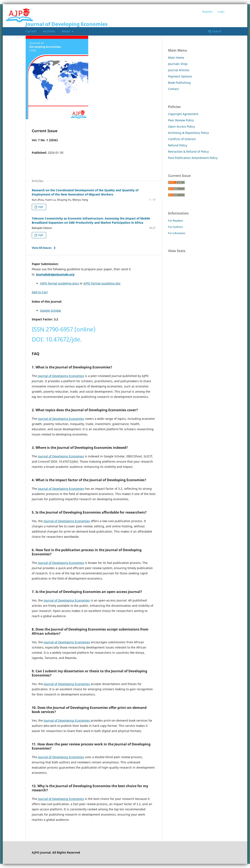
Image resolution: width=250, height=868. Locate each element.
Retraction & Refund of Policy (188, 152)
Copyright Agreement (183, 114)
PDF (40, 207)
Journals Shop (178, 64)
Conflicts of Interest (182, 139)
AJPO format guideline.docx (59, 283)
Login (221, 11)
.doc (118, 283)
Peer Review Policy (181, 120)
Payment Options (180, 76)
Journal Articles (179, 70)
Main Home (176, 58)
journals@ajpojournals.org (55, 274)
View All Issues (42, 248)
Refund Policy (178, 145)
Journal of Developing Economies (67, 24)
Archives (49, 31)
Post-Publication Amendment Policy (193, 158)
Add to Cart (40, 292)
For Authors (175, 227)
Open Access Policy (181, 126)
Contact (173, 89)
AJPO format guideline (99, 283)
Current (31, 31)
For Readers (175, 221)
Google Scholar (51, 310)
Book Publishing (179, 83)
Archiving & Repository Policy (188, 133)
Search (215, 31)
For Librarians (177, 233)
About (66, 31)
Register (207, 11)
